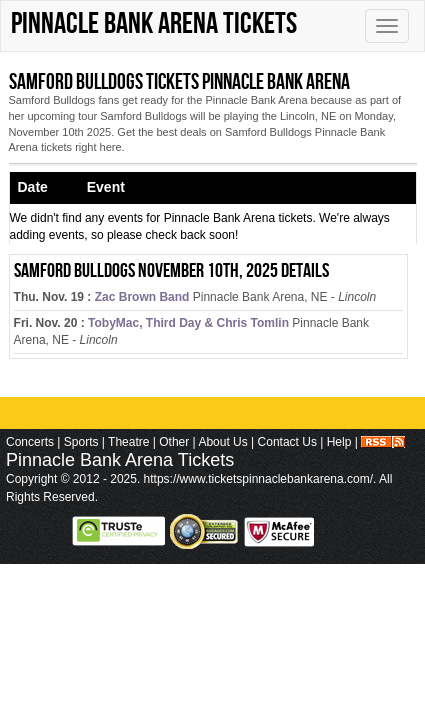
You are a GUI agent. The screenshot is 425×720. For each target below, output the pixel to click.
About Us (222, 442)
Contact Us (287, 442)
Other (174, 442)
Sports (81, 442)
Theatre (128, 442)
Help (339, 442)
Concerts (30, 442)
